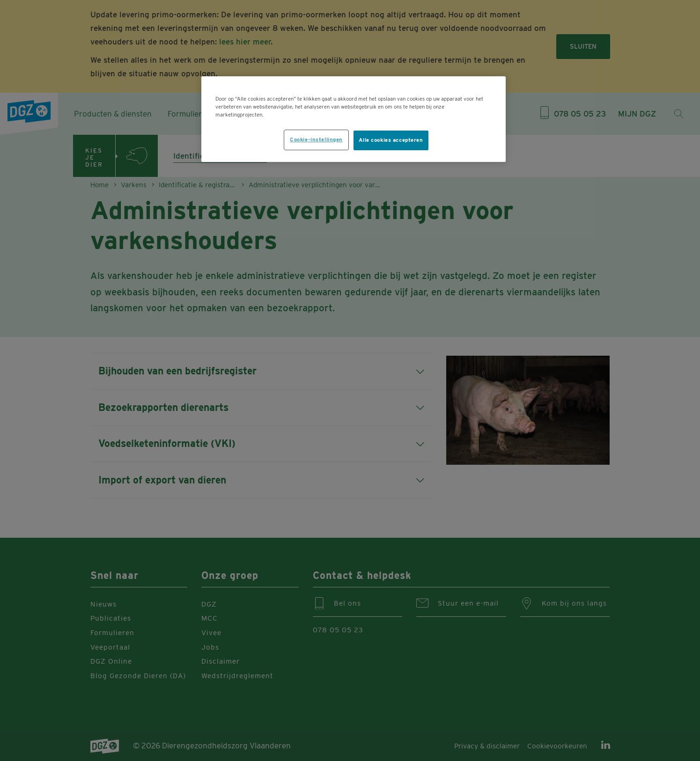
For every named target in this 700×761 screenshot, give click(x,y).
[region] (354, 119)
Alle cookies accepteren (391, 140)
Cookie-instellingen (316, 139)
